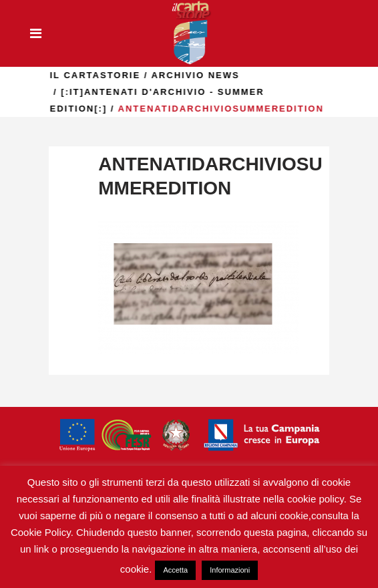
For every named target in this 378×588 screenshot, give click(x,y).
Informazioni (230, 570)
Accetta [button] (175, 570)
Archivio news (242, 75)
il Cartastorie (142, 75)
